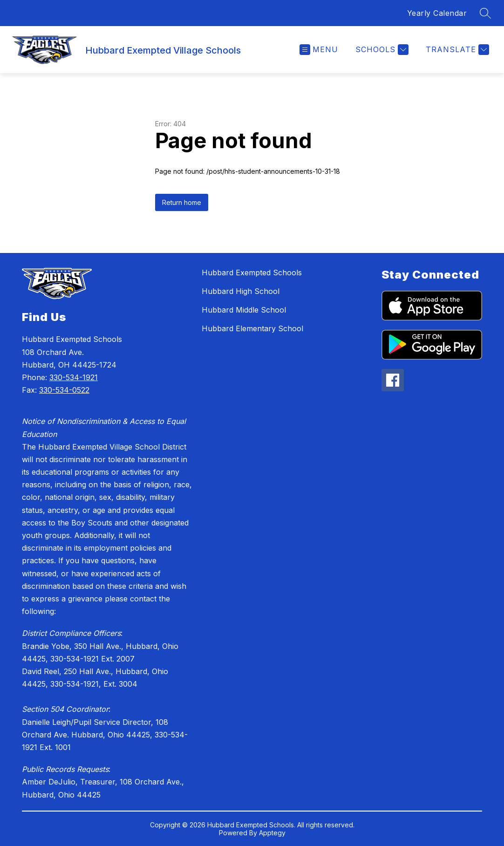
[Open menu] (319, 50)
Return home (182, 202)
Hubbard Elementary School (252, 328)
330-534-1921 (74, 377)
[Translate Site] (456, 50)
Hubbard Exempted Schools (252, 273)
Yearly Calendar (437, 13)
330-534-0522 (64, 390)
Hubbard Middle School (244, 310)
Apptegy (272, 833)
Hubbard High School (241, 291)
